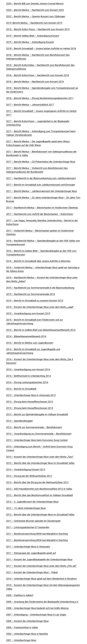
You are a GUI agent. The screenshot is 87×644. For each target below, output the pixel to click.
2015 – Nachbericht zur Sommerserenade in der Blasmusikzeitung (40, 288)
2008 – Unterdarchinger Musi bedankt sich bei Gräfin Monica (37, 608)
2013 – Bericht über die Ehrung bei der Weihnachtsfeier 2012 (37, 482)
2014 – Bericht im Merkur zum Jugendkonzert (30, 343)
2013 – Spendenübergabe (19, 421)
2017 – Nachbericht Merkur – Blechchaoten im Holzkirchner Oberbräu (42, 208)
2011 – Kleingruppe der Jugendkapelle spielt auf (31, 553)
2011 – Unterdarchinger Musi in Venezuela (28, 547)
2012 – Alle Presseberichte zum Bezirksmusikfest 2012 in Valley (39, 489)
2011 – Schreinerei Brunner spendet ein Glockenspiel (33, 521)
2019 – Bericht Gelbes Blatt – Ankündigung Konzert (33, 36)
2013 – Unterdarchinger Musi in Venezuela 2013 (31, 395)
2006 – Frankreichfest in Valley (22, 627)
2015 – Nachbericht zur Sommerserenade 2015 (31, 294)
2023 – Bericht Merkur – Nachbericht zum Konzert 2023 (35, 10)
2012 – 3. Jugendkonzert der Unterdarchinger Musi (32, 502)
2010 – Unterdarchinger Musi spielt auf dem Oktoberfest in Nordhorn (42, 579)
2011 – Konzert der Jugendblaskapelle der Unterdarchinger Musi (39, 559)
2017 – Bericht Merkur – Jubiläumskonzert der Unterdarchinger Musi (42, 191)
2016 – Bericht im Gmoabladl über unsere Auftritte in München (38, 261)
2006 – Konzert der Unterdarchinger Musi (27, 621)
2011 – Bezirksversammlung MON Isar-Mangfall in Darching (37, 534)
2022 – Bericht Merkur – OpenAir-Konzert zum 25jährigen (36, 16)
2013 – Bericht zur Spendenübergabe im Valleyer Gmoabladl (37, 414)
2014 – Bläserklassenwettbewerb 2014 (26, 336)
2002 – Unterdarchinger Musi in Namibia (27, 634)
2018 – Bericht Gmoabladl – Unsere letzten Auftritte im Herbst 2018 (41, 48)
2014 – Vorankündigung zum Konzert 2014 (28, 369)
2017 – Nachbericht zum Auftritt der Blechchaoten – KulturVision (40, 214)
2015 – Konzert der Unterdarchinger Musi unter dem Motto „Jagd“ (40, 307)
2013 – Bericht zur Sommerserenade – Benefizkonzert (34, 427)
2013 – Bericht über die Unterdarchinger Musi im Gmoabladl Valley (40, 463)
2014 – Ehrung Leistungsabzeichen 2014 (27, 382)
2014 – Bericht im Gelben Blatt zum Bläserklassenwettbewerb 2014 (41, 330)
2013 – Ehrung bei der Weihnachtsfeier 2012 (29, 476)
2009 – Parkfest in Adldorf (20, 595)
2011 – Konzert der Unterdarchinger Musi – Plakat (32, 572)
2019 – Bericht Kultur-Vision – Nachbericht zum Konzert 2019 (38, 29)
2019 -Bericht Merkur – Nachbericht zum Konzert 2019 (34, 23)
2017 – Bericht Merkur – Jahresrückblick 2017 (30, 105)
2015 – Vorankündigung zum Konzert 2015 (28, 313)
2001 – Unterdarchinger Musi (21, 640)
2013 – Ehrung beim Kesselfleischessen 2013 (30, 402)
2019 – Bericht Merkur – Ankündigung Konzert (30, 42)
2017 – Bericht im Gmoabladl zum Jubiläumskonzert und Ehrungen (41, 185)
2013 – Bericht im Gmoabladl (21, 389)
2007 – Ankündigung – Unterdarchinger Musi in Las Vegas (36, 615)
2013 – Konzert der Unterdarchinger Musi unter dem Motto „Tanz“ (40, 457)
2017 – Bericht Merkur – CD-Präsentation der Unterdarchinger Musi (41, 162)
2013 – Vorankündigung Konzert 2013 (26, 469)
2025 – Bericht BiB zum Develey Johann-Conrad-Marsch (35, 4)
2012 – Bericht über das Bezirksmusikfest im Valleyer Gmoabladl (39, 495)
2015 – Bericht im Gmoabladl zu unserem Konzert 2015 (35, 301)
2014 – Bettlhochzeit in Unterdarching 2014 (29, 376)
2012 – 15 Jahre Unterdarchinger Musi (26, 508)
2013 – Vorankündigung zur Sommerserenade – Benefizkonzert (39, 434)
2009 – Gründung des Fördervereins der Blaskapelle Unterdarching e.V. (42, 602)
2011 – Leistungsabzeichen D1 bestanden (28, 527)
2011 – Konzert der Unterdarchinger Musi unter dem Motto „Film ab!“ (42, 566)
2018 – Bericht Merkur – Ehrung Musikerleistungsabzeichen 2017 (40, 98)
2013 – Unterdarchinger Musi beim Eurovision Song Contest (37, 440)
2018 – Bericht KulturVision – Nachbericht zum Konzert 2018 (38, 75)
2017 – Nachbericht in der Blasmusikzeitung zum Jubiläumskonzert (41, 178)
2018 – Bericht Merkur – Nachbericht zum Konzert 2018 (35, 82)
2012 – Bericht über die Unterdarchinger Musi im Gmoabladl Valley (40, 515)
